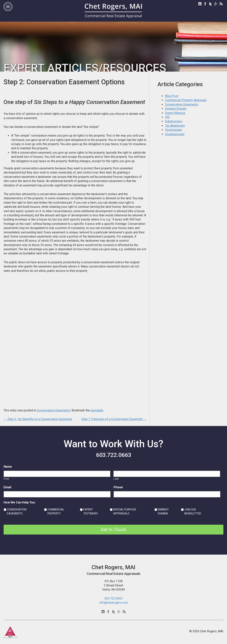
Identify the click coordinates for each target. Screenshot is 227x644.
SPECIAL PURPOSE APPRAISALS (125, 512)
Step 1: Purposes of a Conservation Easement (114, 419)
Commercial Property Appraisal (186, 100)
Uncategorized (175, 134)
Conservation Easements (54, 410)
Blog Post (172, 96)
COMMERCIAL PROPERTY (56, 512)
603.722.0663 (114, 455)
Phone (118, 487)
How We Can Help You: (20, 502)
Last (116, 479)
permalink (97, 410)
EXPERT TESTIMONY (91, 512)
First (6, 479)
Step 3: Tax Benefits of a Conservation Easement (38, 419)
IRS (167, 117)
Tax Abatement (175, 126)
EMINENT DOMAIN (163, 512)
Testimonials (174, 130)
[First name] (57, 474)
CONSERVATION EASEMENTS (17, 512)
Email (8, 487)
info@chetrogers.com (114, 603)
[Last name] (167, 474)
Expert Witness (175, 113)
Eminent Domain (176, 109)
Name (9, 467)
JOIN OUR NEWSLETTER (193, 512)
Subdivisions (174, 121)
